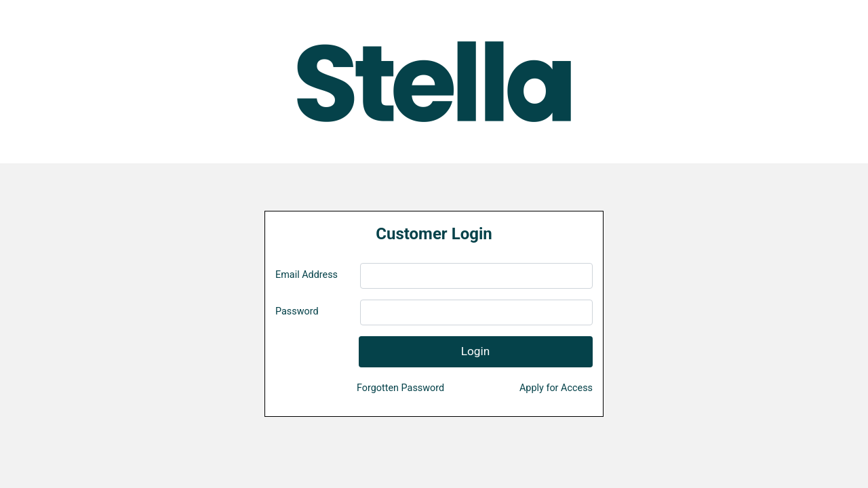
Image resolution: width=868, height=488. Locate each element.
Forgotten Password (400, 388)
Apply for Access (556, 388)
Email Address (307, 275)
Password (297, 311)
